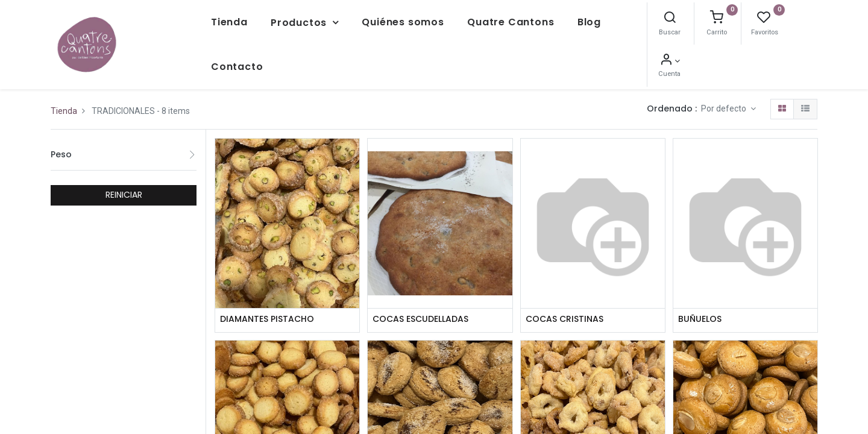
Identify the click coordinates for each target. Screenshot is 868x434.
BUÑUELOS (700, 319)
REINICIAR (124, 195)
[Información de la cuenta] (670, 61)
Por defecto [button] (725, 108)
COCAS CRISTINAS (565, 319)
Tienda (64, 111)
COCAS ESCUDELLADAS (420, 319)
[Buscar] (670, 19)
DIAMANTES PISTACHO (267, 319)
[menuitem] (229, 22)
